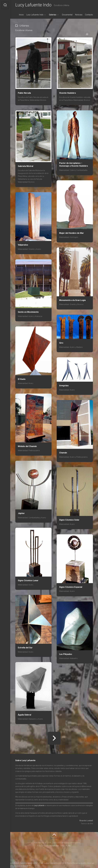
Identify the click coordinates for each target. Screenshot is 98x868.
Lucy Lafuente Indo (34, 5)
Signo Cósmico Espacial (71, 588)
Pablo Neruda (24, 93)
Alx (69, 846)
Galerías (53, 15)
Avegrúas (64, 386)
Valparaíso (23, 245)
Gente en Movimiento (28, 313)
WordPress (54, 846)
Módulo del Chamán (27, 447)
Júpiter (21, 514)
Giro (61, 343)
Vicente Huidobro (68, 93)
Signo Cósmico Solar (69, 520)
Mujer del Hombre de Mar (72, 234)
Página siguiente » (54, 739)
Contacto (89, 15)
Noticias (79, 15)
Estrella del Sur (25, 648)
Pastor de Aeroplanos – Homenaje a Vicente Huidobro (74, 165)
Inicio (21, 15)
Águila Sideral (24, 715)
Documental (67, 15)
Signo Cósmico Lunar (28, 581)
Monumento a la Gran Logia (72, 301)
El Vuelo (22, 380)
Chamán (63, 453)
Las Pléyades (66, 655)
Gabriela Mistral (26, 167)
